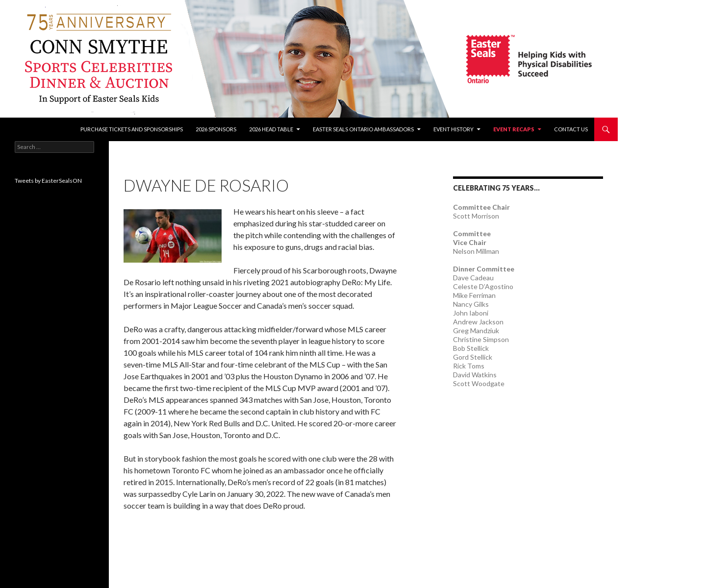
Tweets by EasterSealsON (48, 181)
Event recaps (514, 129)
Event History (454, 129)
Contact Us (571, 129)
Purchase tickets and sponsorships (132, 129)
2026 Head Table (271, 129)
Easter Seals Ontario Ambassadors (363, 129)
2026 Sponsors (216, 129)
